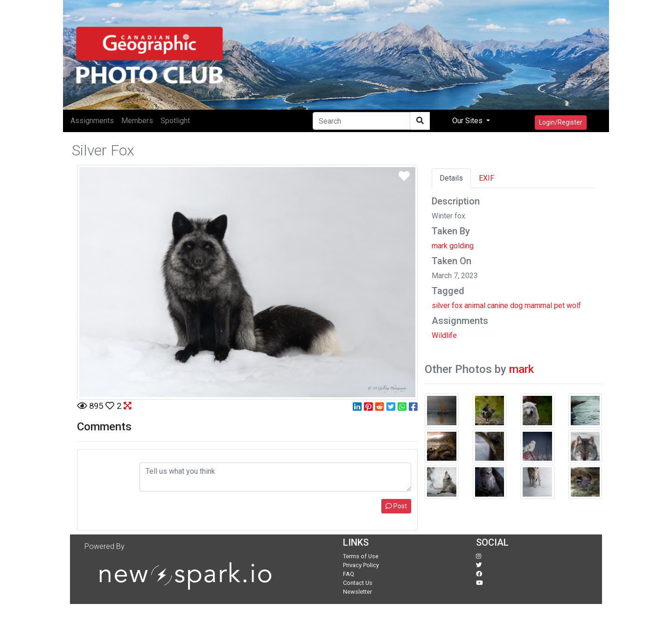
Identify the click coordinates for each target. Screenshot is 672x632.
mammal (538, 305)
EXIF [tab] (486, 178)
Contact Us (358, 583)
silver (441, 305)
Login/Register (561, 122)
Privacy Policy (361, 565)
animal (475, 305)
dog (516, 305)
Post (396, 506)
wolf (574, 305)
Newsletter (357, 592)
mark (521, 369)
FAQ (349, 574)
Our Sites (468, 121)
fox (457, 305)
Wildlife (444, 335)
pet (559, 305)
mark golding (453, 246)
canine (498, 305)
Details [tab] (451, 178)
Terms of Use (361, 556)
